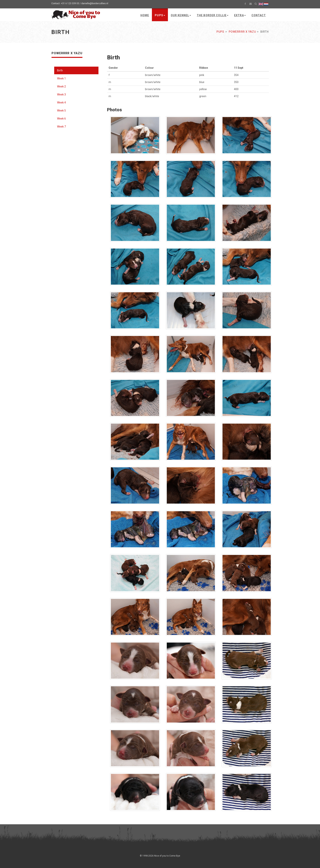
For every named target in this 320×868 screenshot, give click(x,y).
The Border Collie (213, 15)
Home (145, 15)
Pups (160, 15)
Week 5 (61, 111)
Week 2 (61, 86)
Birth (60, 70)
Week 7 (61, 127)
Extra (240, 15)
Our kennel (181, 15)
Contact (259, 15)
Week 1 (61, 78)
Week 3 (61, 94)
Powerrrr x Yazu (242, 32)
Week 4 (61, 103)
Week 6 (61, 119)
